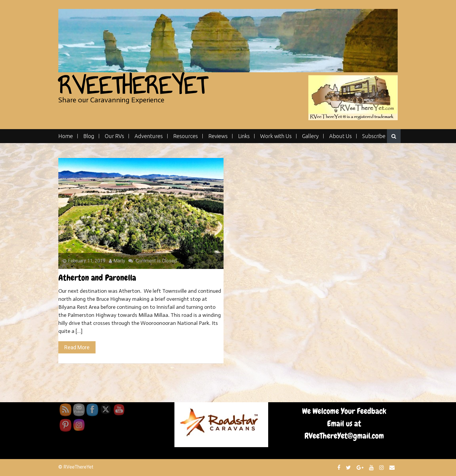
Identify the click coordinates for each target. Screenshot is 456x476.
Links (244, 136)
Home (66, 136)
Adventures (149, 136)
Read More (77, 347)
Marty (117, 261)
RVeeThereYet (133, 86)
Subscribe (374, 136)
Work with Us (276, 136)
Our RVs (114, 136)
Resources (186, 136)
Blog (89, 136)
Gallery (310, 136)
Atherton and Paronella (97, 278)
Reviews (218, 136)
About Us (341, 136)
